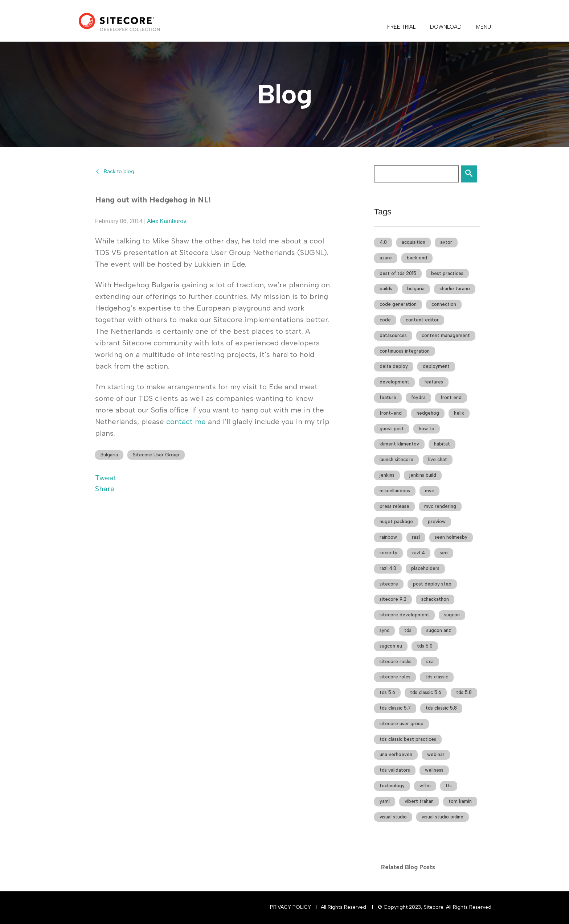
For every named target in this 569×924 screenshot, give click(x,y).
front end (451, 397)
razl (416, 537)
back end (417, 258)
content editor (422, 320)
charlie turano (455, 289)
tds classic (437, 677)
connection (444, 304)
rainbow (388, 537)
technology (392, 786)
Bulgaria (109, 455)
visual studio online (443, 817)
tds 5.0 (425, 646)
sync (384, 630)
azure (386, 258)
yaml (385, 801)
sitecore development (404, 615)
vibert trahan (419, 801)
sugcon (452, 615)
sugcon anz (439, 630)
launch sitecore (396, 459)
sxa (430, 662)
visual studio (393, 817)
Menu (484, 27)
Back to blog (119, 171)
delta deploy (394, 366)
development (394, 382)
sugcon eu (391, 646)
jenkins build (423, 475)
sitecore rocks (396, 662)
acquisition (414, 242)
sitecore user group (402, 724)
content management (446, 335)
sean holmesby (451, 537)
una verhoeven (396, 754)
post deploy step (432, 584)
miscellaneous (395, 491)
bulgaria (416, 289)
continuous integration (405, 351)
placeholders (425, 568)
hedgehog (428, 413)
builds (386, 289)
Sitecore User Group (156, 455)
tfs (449, 786)
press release (394, 506)
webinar (436, 754)
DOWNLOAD (446, 27)
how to (427, 429)
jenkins (387, 475)
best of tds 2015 (398, 273)
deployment (436, 366)
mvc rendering (440, 506)
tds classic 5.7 (395, 708)
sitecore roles (395, 677)
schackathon (435, 599)
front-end (391, 413)
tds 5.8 (464, 692)
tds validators (395, 770)
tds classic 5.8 (441, 708)
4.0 (383, 242)
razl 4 (419, 553)
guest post (392, 429)
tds (408, 630)
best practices (447, 273)
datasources (393, 335)
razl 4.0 (388, 568)
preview (437, 521)
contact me (186, 422)
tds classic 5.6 (426, 692)
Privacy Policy (290, 907)
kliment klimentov (399, 444)
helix (459, 413)
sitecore (389, 584)
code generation (398, 304)
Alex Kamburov (167, 221)
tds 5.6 (387, 692)
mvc (429, 491)
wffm (425, 786)
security (388, 553)
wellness (434, 770)
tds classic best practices (408, 739)
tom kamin (460, 801)
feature (388, 397)
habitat (442, 444)
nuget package (396, 521)
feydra (418, 397)
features (434, 382)
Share (105, 489)
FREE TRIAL (401, 27)
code (385, 320)
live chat (438, 459)
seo (444, 553)
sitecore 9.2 (393, 599)
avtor (446, 242)
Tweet (106, 478)
